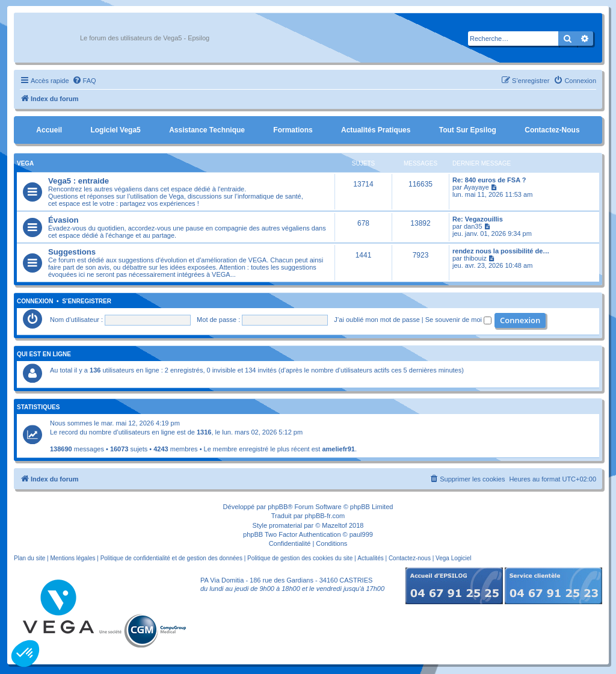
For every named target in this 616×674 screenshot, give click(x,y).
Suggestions (72, 252)
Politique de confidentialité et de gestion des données (171, 558)
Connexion (35, 301)
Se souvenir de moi (458, 320)
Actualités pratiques (376, 130)
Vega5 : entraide (79, 181)
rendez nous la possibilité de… (501, 251)
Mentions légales (72, 558)
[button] (25, 654)
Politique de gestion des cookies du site (300, 558)
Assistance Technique (207, 130)
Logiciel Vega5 (115, 130)
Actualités (370, 558)
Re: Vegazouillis (478, 219)
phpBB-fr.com (325, 516)
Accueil (49, 130)
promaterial (285, 525)
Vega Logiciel (454, 558)
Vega (25, 163)
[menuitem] (84, 81)
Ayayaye (476, 187)
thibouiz (475, 258)
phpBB (278, 507)
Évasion (63, 220)
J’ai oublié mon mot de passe (377, 320)
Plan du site (29, 558)
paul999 (361, 534)
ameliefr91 (338, 449)
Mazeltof (334, 525)
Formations (293, 130)
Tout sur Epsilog (468, 130)
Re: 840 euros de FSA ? (489, 180)
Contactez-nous (552, 130)
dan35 (473, 226)
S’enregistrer (87, 301)
